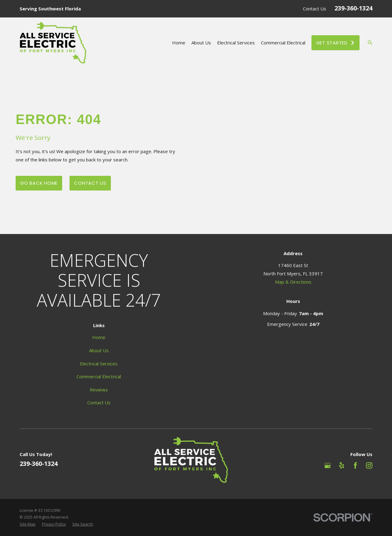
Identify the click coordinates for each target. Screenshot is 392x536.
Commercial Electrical (99, 376)
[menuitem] (28, 525)
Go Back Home (39, 183)
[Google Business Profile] (328, 465)
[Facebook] (355, 465)
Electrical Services (99, 364)
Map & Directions (293, 282)
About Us (99, 350)
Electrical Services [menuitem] (236, 43)
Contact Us (315, 9)
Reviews (99, 390)
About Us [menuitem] (201, 43)
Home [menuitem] (179, 43)
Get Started (335, 43)
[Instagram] (369, 465)
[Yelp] (342, 465)
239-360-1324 (353, 8)
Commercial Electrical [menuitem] (283, 43)
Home (99, 337)
